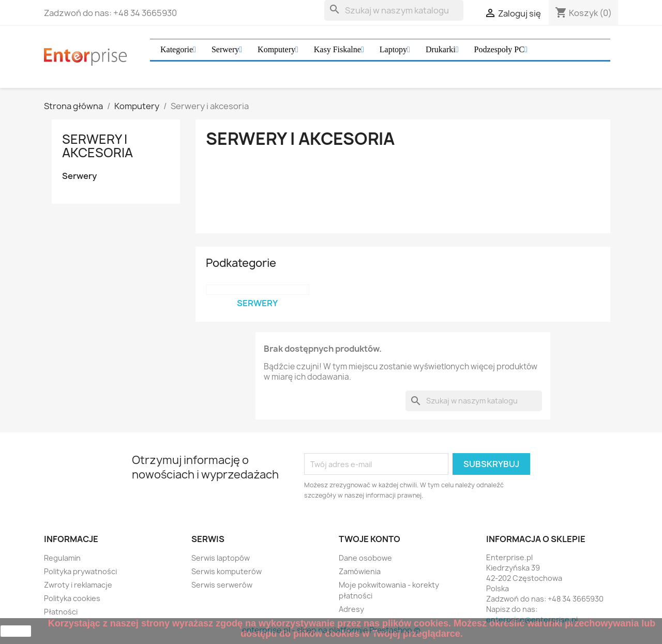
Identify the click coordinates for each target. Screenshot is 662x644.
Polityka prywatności (80, 571)
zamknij (16, 631)
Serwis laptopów (221, 558)
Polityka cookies (72, 598)
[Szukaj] (394, 10)
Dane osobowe (365, 558)
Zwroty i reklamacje (78, 585)
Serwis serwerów (222, 585)
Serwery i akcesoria (97, 146)
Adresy (351, 609)
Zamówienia (360, 571)
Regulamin (62, 558)
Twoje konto (370, 539)
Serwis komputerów (227, 571)
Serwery (79, 176)
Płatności (61, 612)
